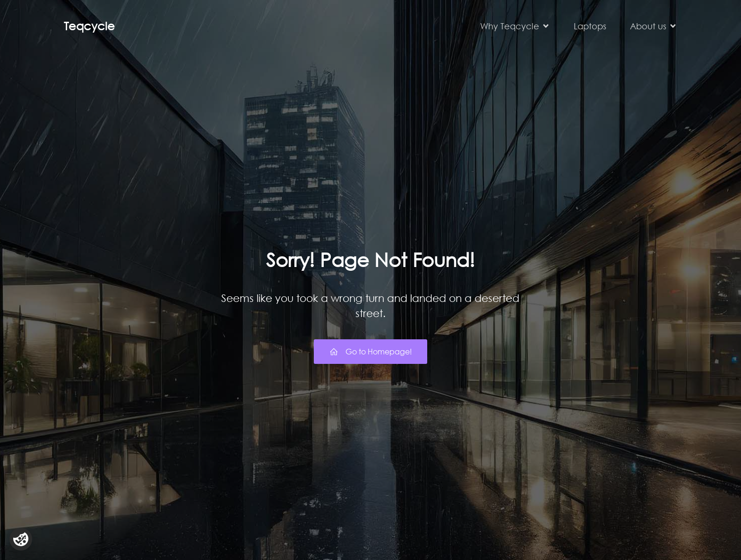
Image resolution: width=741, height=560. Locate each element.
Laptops (590, 26)
